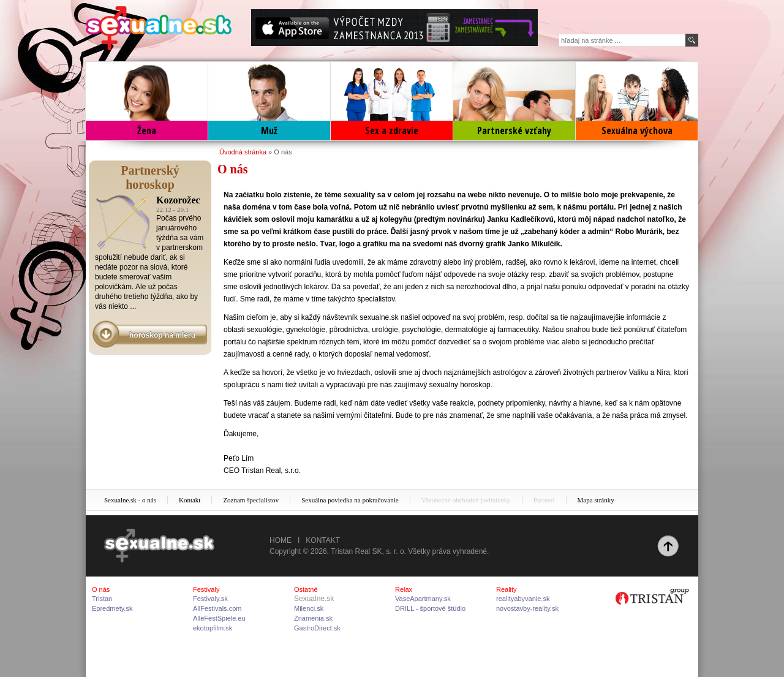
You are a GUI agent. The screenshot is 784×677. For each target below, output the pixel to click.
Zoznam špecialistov (251, 500)
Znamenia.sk (313, 618)
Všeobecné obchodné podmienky (466, 500)
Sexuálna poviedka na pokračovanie (350, 500)
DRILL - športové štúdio (430, 608)
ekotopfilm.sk (213, 628)
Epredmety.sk (112, 608)
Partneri (544, 500)
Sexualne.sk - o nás (130, 500)
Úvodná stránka (243, 152)
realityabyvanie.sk (523, 599)
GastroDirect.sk (317, 628)
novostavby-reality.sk (527, 608)
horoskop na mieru (162, 335)
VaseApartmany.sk (423, 599)
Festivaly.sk (210, 599)
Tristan (102, 599)
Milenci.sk (309, 608)
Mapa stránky (596, 500)
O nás (283, 152)
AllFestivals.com (217, 608)
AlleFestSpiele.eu (219, 618)
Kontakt (190, 500)
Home (281, 540)
